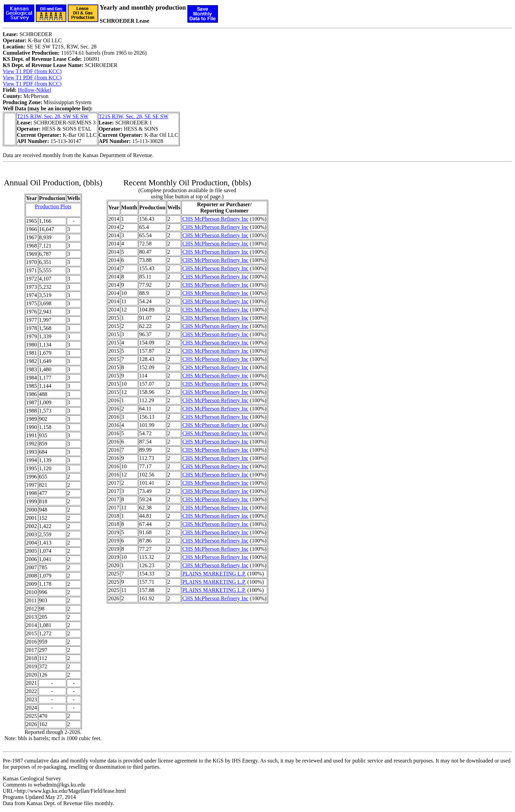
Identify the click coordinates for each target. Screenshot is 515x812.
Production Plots (53, 206)
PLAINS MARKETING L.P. (214, 574)
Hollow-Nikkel (35, 90)
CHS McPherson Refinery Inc (215, 219)
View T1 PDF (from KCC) (32, 71)
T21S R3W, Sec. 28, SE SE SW (134, 116)
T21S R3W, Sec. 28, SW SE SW (53, 116)
